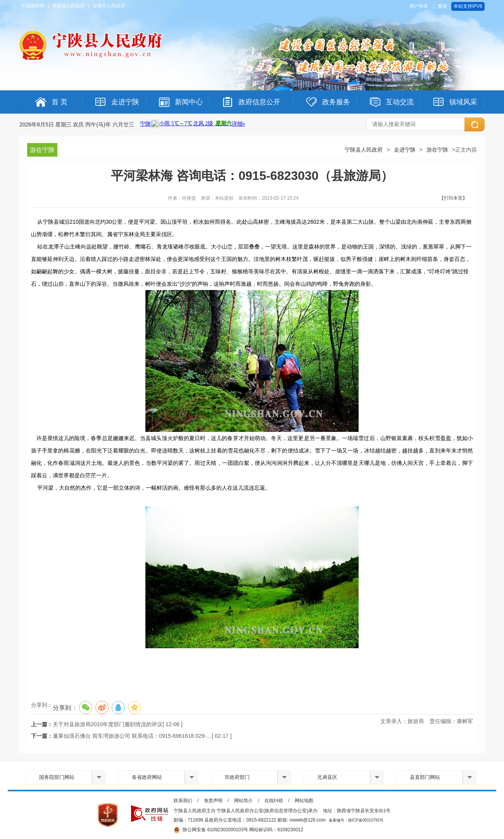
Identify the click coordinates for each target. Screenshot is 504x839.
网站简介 (243, 801)
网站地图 (304, 801)
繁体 (442, 6)
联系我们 (183, 801)
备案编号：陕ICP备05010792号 (356, 820)
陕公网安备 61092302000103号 (211, 830)
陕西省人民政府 (69, 6)
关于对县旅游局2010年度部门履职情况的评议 (108, 724)
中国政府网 (33, 6)
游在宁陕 (437, 150)
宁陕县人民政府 (364, 150)
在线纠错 (274, 801)
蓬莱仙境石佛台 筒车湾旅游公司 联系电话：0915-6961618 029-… (132, 736)
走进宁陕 (405, 150)
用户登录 (419, 6)
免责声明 (213, 801)
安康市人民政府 (109, 6)
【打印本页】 (453, 198)
